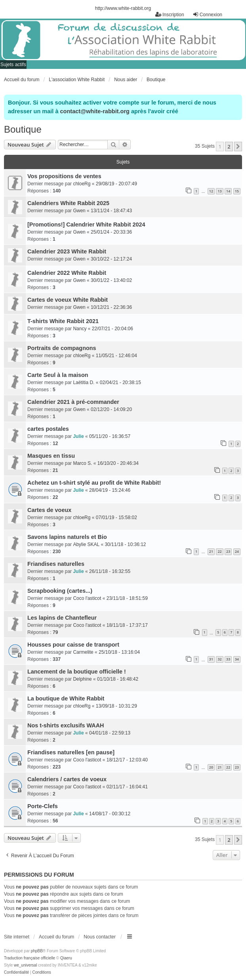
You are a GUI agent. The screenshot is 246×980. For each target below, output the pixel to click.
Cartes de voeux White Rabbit (68, 300)
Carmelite (83, 652)
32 (219, 659)
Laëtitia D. (84, 382)
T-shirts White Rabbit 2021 (63, 321)
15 (237, 191)
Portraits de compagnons (62, 348)
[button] (238, 147)
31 (211, 659)
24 (237, 551)
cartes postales (48, 429)
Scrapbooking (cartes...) (60, 591)
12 (211, 191)
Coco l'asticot (87, 598)
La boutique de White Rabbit (66, 698)
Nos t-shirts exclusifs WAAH (66, 725)
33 (228, 659)
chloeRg (82, 184)
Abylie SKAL (86, 544)
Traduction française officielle (30, 958)
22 (219, 551)
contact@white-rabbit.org (95, 111)
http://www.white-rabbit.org (123, 8)
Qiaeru (66, 958)
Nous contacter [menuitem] (100, 937)
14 (228, 191)
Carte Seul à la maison (58, 375)
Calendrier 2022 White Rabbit (67, 273)
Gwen (79, 211)
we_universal (25, 965)
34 (237, 659)
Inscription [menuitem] (170, 14)
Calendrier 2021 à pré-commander (73, 402)
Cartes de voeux (49, 510)
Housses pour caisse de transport (73, 645)
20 (211, 767)
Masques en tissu (51, 456)
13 (219, 191)
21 (211, 551)
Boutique (23, 129)
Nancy (80, 329)
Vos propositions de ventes (64, 176)
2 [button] (229, 147)
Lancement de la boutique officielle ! (77, 672)
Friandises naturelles (56, 564)
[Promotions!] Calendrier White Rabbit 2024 (86, 225)
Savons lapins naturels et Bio (67, 537)
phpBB (37, 951)
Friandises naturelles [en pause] (71, 752)
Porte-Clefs (43, 806)
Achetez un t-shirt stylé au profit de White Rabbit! (94, 483)
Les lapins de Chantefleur (62, 618)
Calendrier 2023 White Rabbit (67, 251)
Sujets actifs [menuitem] (13, 65)
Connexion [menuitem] (207, 14)
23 (228, 551)
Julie (78, 436)
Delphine (82, 679)
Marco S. (82, 463)
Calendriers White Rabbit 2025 (68, 203)
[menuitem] (16, 972)
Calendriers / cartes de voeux (67, 779)
